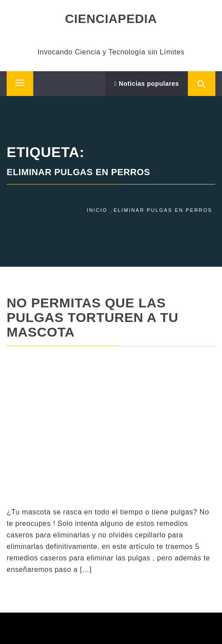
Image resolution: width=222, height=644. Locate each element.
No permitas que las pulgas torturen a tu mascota (93, 317)
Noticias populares (147, 84)
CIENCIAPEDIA (111, 19)
